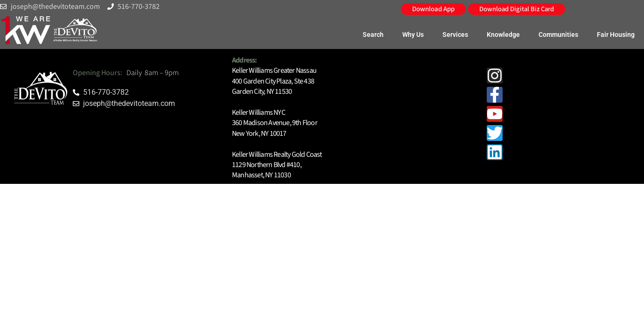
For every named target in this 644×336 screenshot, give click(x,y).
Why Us (413, 35)
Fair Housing (616, 35)
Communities (558, 35)
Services (455, 35)
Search (373, 35)
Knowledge (503, 35)
